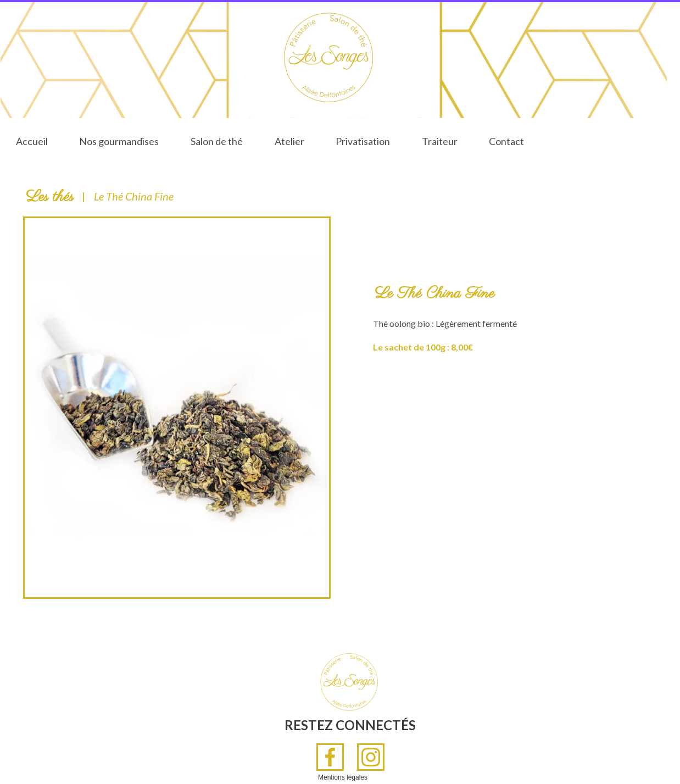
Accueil (32, 141)
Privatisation (363, 141)
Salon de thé (217, 141)
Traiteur (440, 141)
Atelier (289, 141)
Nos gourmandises (119, 141)
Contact (506, 141)
